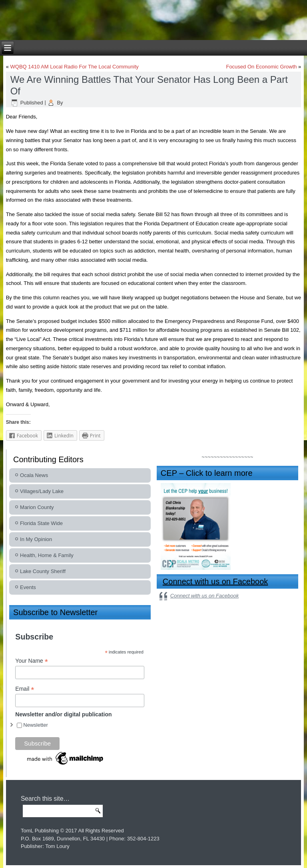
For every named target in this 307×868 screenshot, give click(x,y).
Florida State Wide (41, 523)
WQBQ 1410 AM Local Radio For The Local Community (75, 67)
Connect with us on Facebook (215, 581)
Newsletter (35, 725)
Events (28, 587)
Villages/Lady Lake (42, 491)
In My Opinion (36, 539)
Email (25, 689)
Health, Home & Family (47, 555)
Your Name (32, 661)
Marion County (37, 507)
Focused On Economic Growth (261, 67)
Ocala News (34, 475)
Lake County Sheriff (43, 571)
